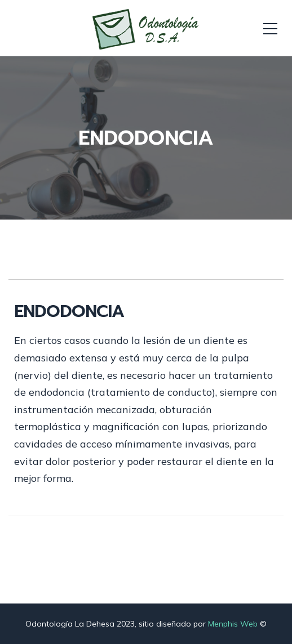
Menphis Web (233, 624)
